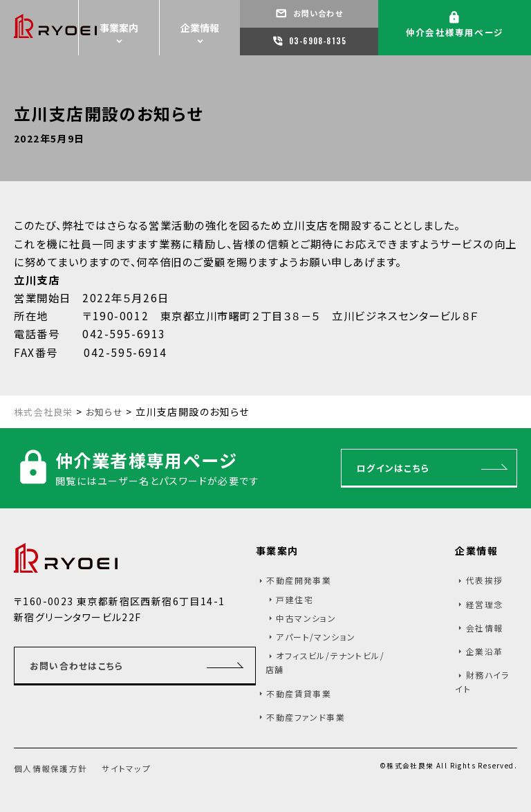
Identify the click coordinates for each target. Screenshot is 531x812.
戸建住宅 (295, 602)
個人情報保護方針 (54, 772)
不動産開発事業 (299, 583)
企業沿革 (485, 655)
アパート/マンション (316, 640)
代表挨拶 (485, 583)
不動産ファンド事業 (306, 720)
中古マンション (306, 621)
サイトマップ (134, 772)
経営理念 (485, 607)
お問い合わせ (316, 13)
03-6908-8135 (317, 41)
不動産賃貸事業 (299, 697)
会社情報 (485, 631)
